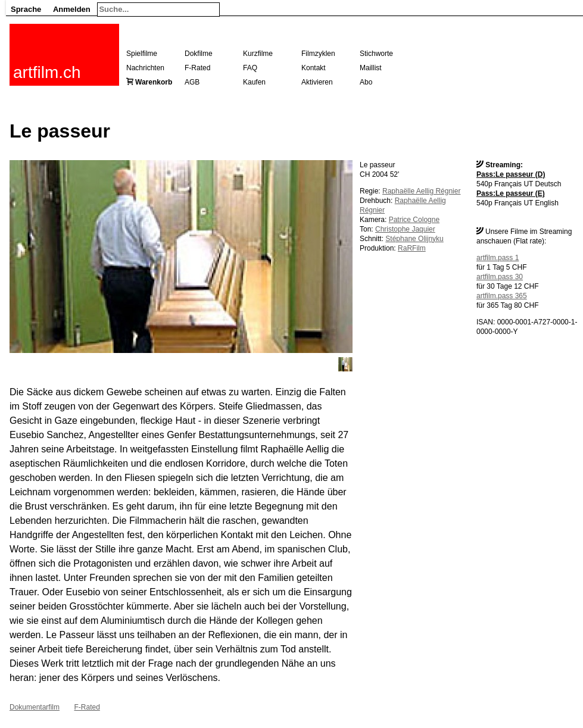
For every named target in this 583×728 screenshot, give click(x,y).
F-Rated (197, 68)
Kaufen (254, 82)
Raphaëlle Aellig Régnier (421, 191)
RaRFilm (412, 248)
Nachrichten (145, 68)
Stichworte (376, 54)
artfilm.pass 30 (500, 277)
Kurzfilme (258, 54)
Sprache (26, 9)
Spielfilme (142, 54)
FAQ (250, 68)
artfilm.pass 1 (498, 258)
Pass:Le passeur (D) (511, 174)
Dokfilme (199, 54)
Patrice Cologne (414, 220)
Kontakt (314, 68)
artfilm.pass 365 (502, 296)
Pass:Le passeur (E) (511, 193)
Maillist (371, 68)
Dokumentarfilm (35, 707)
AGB (192, 82)
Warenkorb (154, 82)
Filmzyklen (318, 54)
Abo (366, 82)
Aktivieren (317, 82)
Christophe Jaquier (405, 229)
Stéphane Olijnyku (414, 239)
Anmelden (72, 9)
